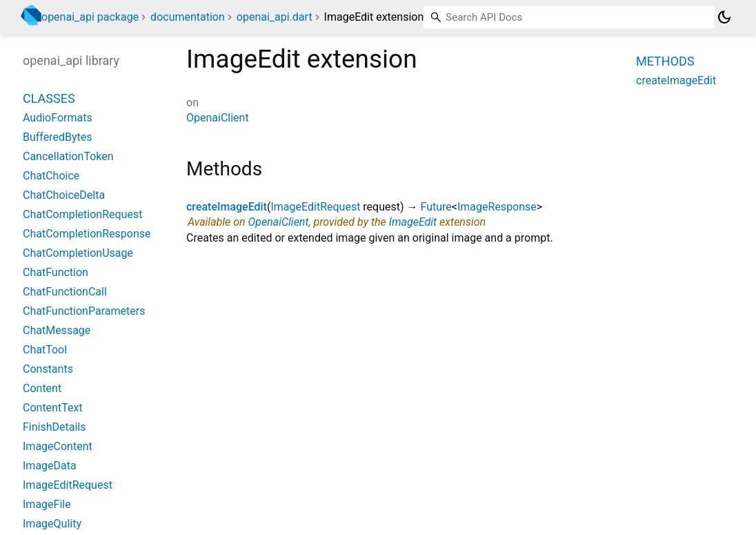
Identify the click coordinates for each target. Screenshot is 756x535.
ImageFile (47, 504)
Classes (49, 98)
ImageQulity (52, 524)
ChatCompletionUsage (78, 253)
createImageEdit (227, 207)
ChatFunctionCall (65, 292)
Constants (48, 369)
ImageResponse (497, 207)
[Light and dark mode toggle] (724, 17)
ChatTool (45, 350)
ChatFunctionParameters (84, 311)
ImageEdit (413, 222)
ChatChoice (51, 176)
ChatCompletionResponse (87, 234)
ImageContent (58, 446)
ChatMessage (57, 330)
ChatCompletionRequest (82, 214)
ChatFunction (56, 272)
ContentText (53, 408)
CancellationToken (68, 156)
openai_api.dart (275, 17)
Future (436, 207)
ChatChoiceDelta (64, 195)
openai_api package (90, 17)
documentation (188, 17)
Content (42, 388)
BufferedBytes (58, 137)
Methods (665, 61)
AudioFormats (58, 118)
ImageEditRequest (315, 207)
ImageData (50, 466)
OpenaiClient (218, 118)
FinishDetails (54, 427)
